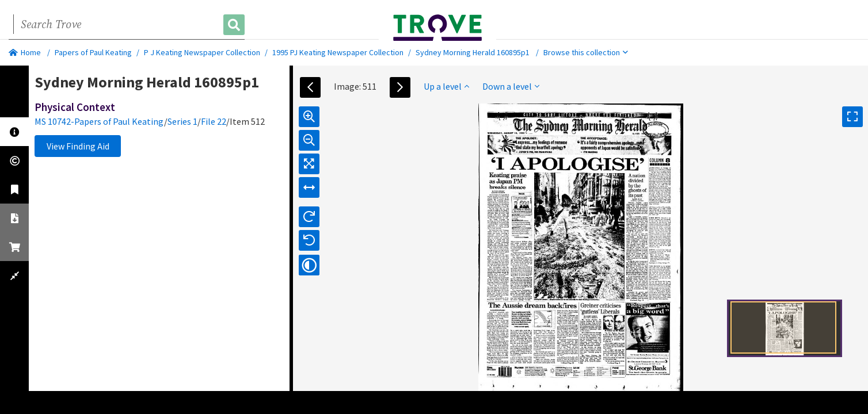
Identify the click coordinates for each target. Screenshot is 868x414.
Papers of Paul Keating (93, 52)
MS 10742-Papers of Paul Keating (99, 121)
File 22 (214, 121)
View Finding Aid (78, 146)
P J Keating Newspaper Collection (202, 52)
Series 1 (182, 121)
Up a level (446, 86)
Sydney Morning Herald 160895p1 (473, 52)
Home (25, 52)
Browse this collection (586, 52)
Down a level (511, 86)
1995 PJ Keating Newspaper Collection (338, 52)
